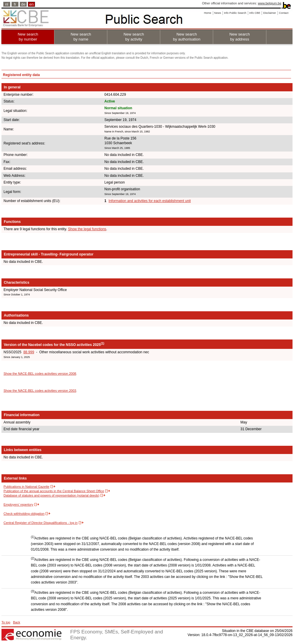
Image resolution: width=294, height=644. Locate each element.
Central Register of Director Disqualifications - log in (41, 523)
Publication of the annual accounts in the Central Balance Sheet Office (54, 491)
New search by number (28, 37)
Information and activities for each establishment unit (149, 201)
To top (6, 622)
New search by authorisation (187, 37)
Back (16, 622)
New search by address (240, 37)
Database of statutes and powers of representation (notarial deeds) (51, 495)
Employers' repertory (18, 505)
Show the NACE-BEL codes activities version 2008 (40, 374)
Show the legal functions (87, 229)
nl (7, 4)
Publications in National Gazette (26, 487)
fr (15, 4)
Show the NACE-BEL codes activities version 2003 (40, 391)
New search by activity (134, 37)
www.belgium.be (270, 3)
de (23, 4)
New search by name (81, 37)
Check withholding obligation (24, 514)
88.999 (29, 352)
